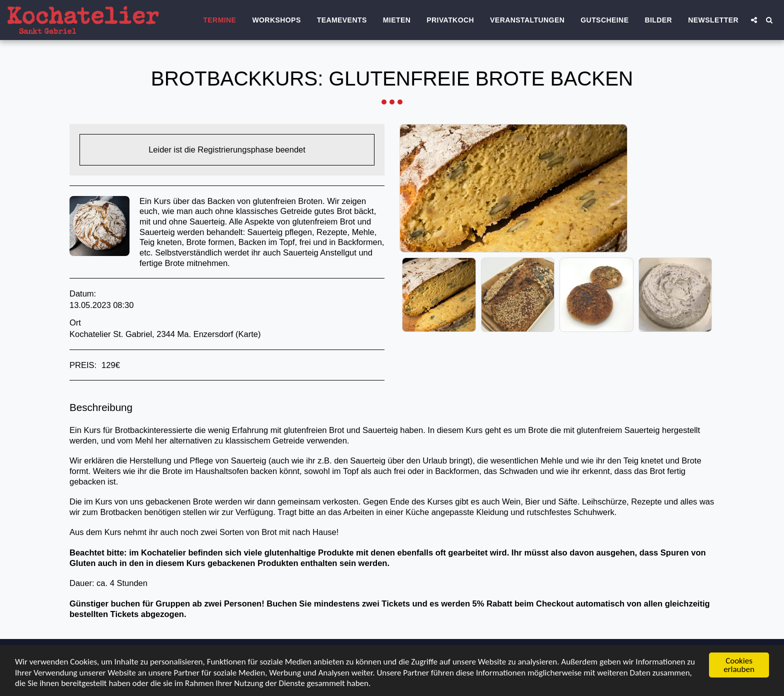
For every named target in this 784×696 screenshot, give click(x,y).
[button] (754, 20)
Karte (248, 334)
